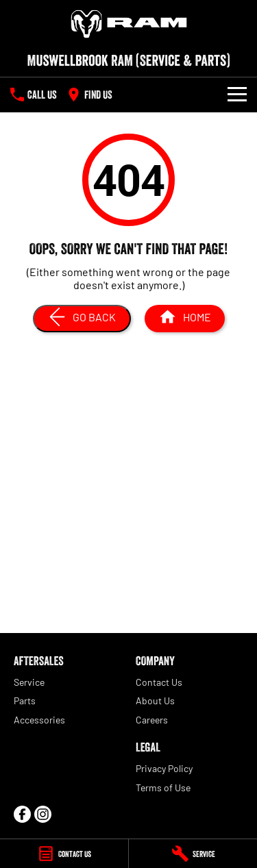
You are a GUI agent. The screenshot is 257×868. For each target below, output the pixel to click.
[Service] (193, 854)
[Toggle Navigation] (237, 95)
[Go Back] (82, 319)
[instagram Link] (43, 814)
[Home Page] (128, 24)
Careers (152, 720)
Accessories (39, 720)
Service (29, 682)
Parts (25, 700)
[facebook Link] (22, 814)
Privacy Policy (164, 768)
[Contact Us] (64, 854)
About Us (155, 700)
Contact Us (159, 682)
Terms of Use (163, 788)
